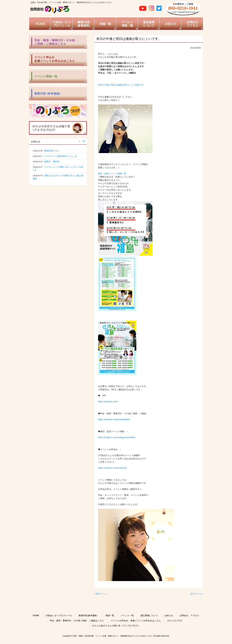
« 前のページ (101, 594)
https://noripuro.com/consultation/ (114, 419)
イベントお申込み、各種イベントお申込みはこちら (136, 621)
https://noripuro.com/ (108, 402)
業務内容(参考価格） (89, 616)
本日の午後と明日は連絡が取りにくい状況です (121, 85)
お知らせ (169, 616)
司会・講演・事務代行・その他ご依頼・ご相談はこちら (77, 621)
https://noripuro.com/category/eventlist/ (117, 437)
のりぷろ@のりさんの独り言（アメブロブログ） (116, 626)
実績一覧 (110, 616)
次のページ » (197, 594)
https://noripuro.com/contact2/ (112, 468)
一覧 (83, 141)
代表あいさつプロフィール (59, 616)
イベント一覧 (127, 616)
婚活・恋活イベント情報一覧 (112, 174)
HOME (36, 616)
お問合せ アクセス (189, 616)
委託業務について (149, 616)
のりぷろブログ (175, 621)
